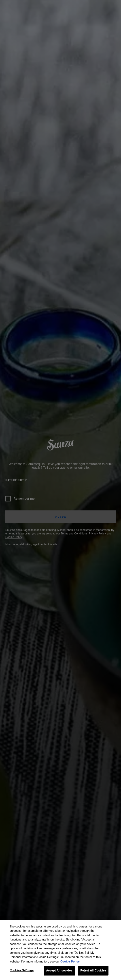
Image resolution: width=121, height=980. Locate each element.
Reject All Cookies (93, 971)
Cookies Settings (22, 970)
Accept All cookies (59, 971)
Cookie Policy (70, 962)
